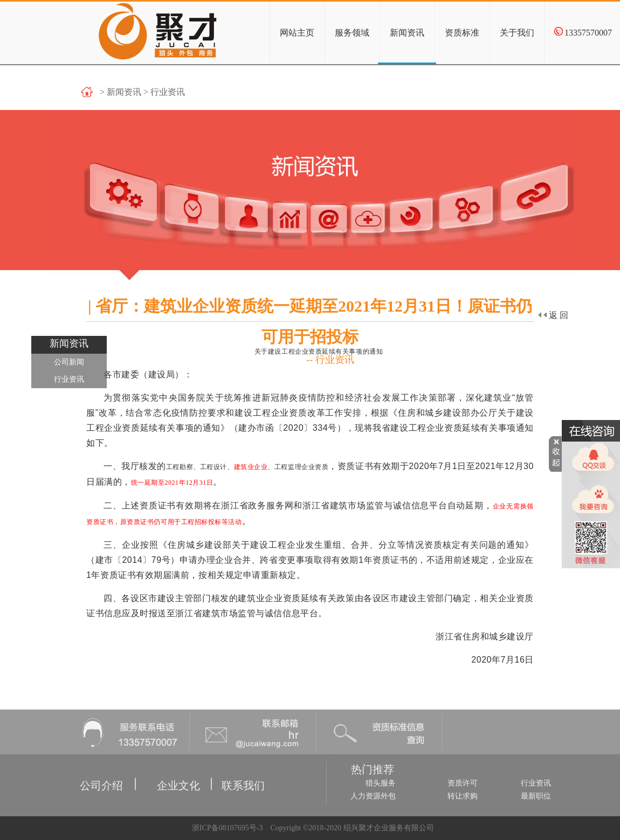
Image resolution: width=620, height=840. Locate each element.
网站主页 (297, 33)
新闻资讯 (407, 33)
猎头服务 (381, 783)
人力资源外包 (373, 796)
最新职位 (536, 796)
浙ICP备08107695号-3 (226, 828)
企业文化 (161, 773)
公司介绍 (83, 773)
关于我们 (517, 33)
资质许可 (463, 783)
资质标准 (462, 33)
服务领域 (352, 33)
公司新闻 (69, 362)
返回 (553, 315)
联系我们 (232, 773)
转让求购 (463, 796)
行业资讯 (69, 379)
